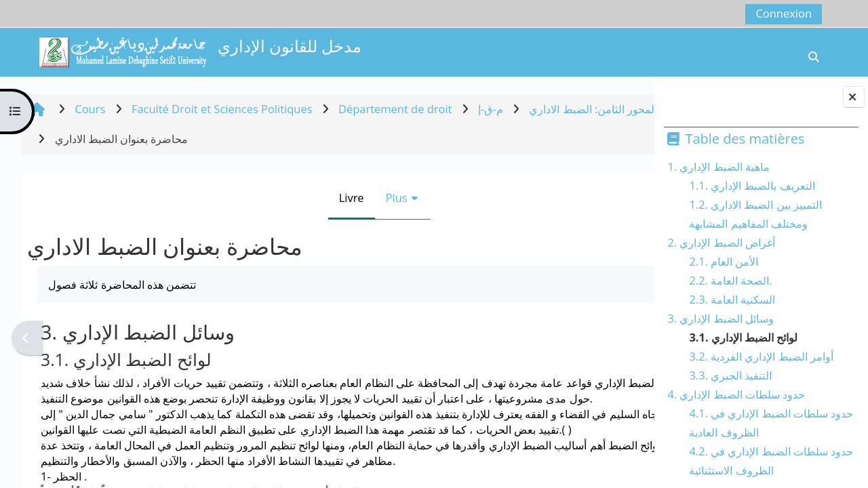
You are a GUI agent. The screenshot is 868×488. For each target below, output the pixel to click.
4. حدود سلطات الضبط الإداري (736, 394)
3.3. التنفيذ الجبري (730, 375)
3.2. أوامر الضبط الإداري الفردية (761, 356)
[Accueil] (122, 50)
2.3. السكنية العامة (732, 299)
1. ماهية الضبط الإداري (718, 166)
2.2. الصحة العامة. (730, 280)
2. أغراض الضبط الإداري (721, 242)
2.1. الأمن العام (724, 261)
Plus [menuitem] (351, 198)
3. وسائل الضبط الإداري (721, 318)
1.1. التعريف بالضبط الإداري (752, 185)
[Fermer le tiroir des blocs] (854, 97)
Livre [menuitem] (306, 198)
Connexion (784, 13)
